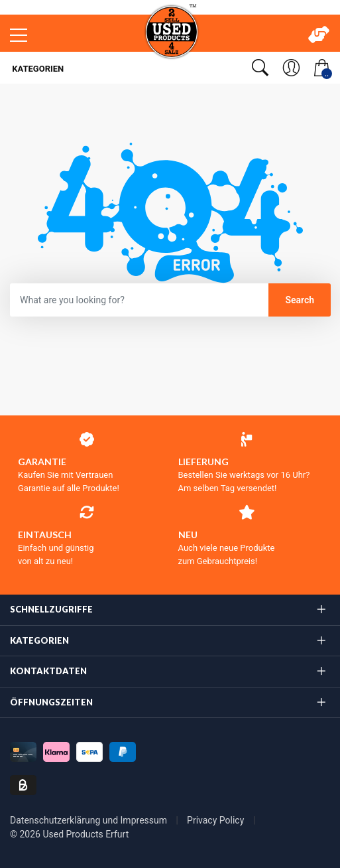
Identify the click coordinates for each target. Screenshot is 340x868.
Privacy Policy (217, 820)
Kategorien (37, 69)
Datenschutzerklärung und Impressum (89, 820)
